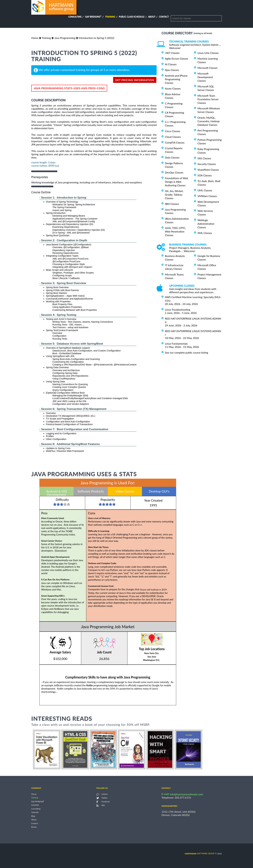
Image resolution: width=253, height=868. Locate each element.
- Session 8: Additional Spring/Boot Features (70, 444)
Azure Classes (173, 88)
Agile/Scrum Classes (176, 58)
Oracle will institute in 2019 (155, 590)
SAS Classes (204, 158)
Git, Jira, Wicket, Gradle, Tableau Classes (174, 195)
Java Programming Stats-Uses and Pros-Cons (69, 88)
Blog (33, 816)
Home (35, 38)
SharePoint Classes (208, 170)
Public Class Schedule (132, 17)
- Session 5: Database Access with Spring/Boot (71, 344)
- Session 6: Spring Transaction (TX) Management (73, 409)
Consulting (75, 17)
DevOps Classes (174, 172)
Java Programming (65, 38)
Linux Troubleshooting (178, 310)
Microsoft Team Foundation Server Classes (208, 99)
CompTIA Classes (175, 142)
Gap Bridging (93, 17)
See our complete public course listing (186, 352)
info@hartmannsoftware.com (186, 794)
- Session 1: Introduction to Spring (63, 198)
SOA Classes (205, 175)
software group (200, 853)
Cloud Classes (173, 137)
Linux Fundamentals (176, 344)
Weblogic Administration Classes (206, 224)
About (152, 17)
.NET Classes (172, 53)
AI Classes (171, 64)
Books (34, 827)
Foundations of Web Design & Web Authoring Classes (176, 182)
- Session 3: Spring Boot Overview (63, 283)
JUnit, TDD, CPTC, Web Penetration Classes (175, 231)
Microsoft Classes (207, 68)
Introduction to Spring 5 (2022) (96, 38)
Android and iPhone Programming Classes (176, 79)
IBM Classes (172, 204)
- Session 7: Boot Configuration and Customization (74, 429)
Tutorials (35, 812)
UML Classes (205, 190)
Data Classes (172, 157)
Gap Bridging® (38, 801)
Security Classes (207, 164)
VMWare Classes (207, 196)
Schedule (35, 805)
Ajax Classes (172, 70)
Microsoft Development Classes (205, 77)
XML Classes (205, 233)
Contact (164, 17)
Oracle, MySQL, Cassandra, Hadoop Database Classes (209, 121)
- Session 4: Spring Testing (58, 315)
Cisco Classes (173, 131)
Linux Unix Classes (208, 53)
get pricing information (135, 80)
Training (110, 17)
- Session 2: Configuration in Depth (63, 240)
